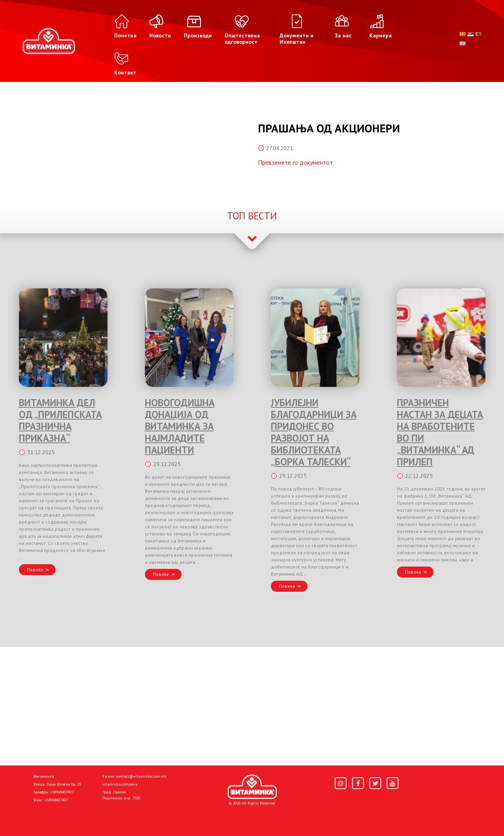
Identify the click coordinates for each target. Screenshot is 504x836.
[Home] (252, 787)
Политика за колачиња (138, 817)
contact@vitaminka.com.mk (141, 776)
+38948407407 (62, 792)
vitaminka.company (120, 784)
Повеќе (35, 569)
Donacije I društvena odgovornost (220, 817)
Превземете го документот (295, 162)
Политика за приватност (67, 817)
